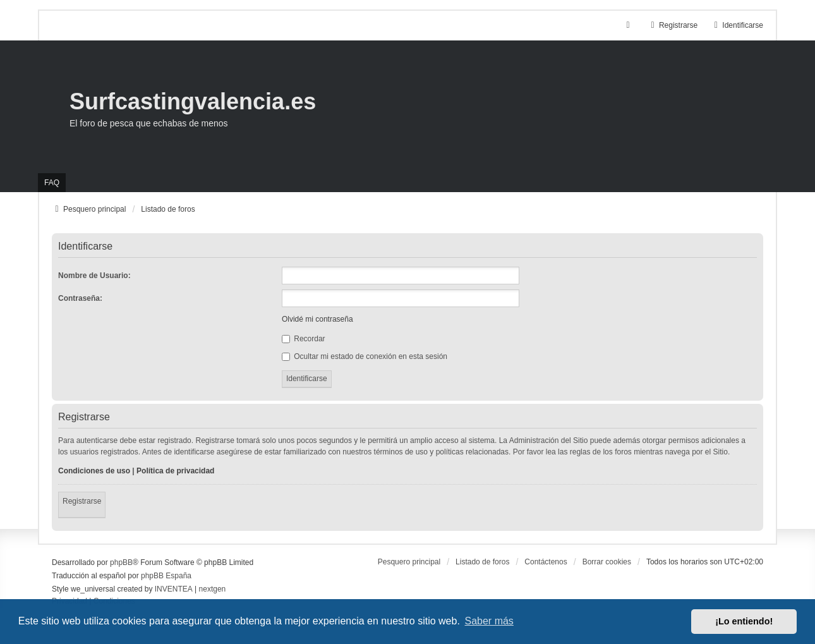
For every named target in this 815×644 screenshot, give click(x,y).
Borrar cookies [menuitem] (607, 562)
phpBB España (166, 576)
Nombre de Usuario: (94, 276)
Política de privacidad (175, 471)
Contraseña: (80, 298)
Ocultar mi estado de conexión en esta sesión (365, 356)
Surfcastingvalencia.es (193, 101)
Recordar (304, 339)
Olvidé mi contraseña (317, 319)
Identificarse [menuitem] (737, 25)
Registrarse (82, 501)
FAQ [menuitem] (52, 183)
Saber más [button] (489, 621)
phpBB (121, 562)
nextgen (213, 589)
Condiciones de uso (94, 471)
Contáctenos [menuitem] (546, 562)
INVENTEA (174, 589)
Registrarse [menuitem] (673, 25)
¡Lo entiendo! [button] (744, 621)
